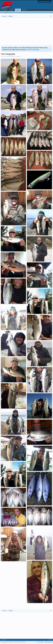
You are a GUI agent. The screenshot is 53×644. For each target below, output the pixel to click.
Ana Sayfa (5, 10)
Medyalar (24, 10)
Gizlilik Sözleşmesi (48, 642)
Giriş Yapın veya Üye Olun (45, 1)
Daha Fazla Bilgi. (33, 50)
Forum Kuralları (40, 642)
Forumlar (12, 10)
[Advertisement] (26, 31)
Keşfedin (4, 12)
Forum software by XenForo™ (13, 642)
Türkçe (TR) (4, 640)
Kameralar (11, 12)
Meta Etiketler (18, 12)
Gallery (18, 10)
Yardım (51, 640)
